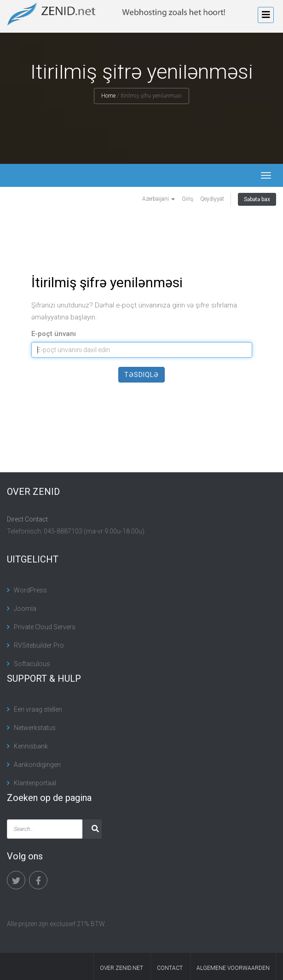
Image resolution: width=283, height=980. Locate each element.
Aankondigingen (37, 765)
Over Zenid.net (121, 968)
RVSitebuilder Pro (39, 645)
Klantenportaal (35, 783)
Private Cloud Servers (45, 627)
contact (170, 968)
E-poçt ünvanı (54, 334)
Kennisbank (31, 746)
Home (108, 96)
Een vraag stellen (38, 709)
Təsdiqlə (141, 375)
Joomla (25, 609)
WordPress (30, 590)
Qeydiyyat (212, 199)
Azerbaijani (159, 199)
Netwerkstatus (35, 728)
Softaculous (32, 664)
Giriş (188, 199)
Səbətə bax (257, 199)
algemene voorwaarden (233, 968)
